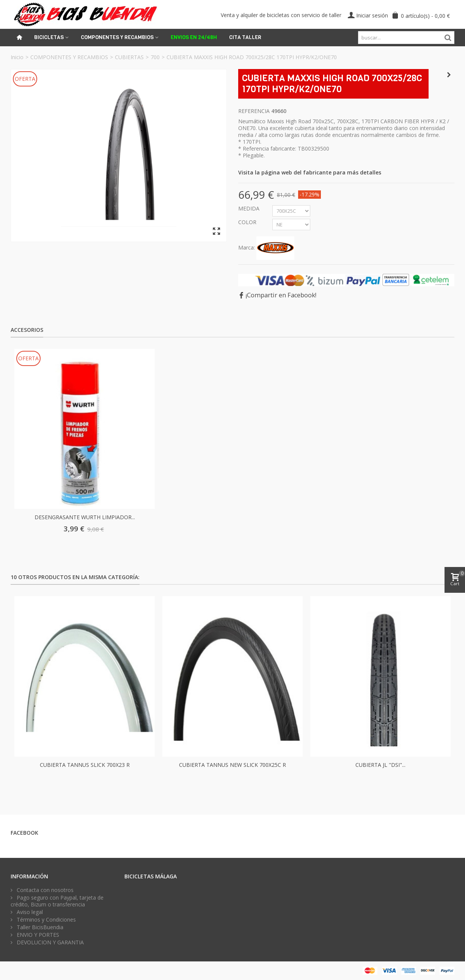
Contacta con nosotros (44, 890)
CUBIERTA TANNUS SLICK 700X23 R (85, 765)
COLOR (248, 222)
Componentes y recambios (117, 37)
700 (155, 57)
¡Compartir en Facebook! (281, 295)
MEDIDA (250, 209)
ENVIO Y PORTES (37, 935)
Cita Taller (245, 37)
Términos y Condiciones (46, 920)
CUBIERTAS (129, 57)
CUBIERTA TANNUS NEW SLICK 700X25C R (232, 765)
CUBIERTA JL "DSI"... (380, 765)
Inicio (17, 57)
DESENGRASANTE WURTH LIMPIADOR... (85, 517)
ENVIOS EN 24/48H (194, 37)
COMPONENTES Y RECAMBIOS (69, 57)
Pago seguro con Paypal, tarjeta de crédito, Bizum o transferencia (57, 901)
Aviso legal (29, 912)
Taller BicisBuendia (39, 927)
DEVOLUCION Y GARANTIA (49, 942)
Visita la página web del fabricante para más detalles (310, 172)
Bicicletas (49, 37)
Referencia (254, 111)
